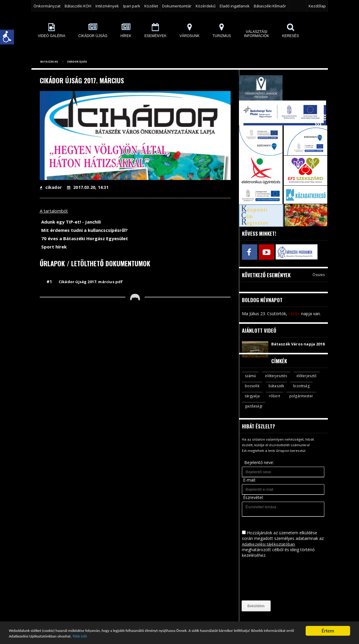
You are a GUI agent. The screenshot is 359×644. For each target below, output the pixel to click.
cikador (51, 187)
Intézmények (107, 6)
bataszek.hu (49, 62)
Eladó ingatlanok (235, 6)
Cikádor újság (77, 62)
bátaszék (308, 390)
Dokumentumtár (177, 6)
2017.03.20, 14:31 (87, 187)
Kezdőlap (317, 6)
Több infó (180, 636)
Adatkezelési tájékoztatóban (269, 549)
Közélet (151, 6)
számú (251, 380)
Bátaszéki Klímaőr (270, 6)
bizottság (253, 401)
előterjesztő (256, 390)
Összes (319, 273)
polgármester (257, 411)
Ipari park (132, 6)
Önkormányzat (47, 6)
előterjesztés (278, 380)
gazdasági (288, 411)
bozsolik (283, 390)
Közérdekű (206, 6)
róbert (301, 401)
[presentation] (266, 585)
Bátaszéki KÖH (78, 6)
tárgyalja (279, 401)
